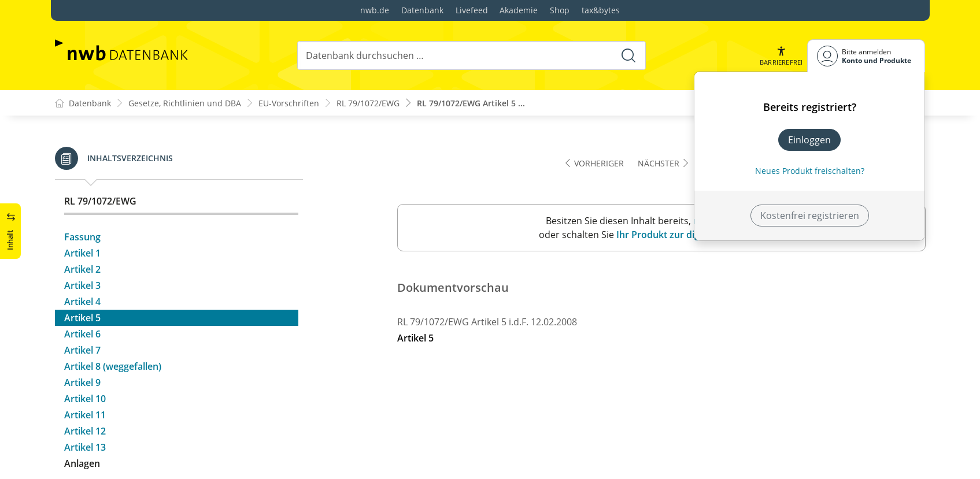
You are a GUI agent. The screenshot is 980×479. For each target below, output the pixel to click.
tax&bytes (601, 10)
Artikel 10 (85, 282)
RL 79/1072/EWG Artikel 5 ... (471, 103)
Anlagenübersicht (103, 364)
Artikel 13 (85, 331)
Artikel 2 (82, 153)
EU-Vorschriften (289, 103)
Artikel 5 (82, 201)
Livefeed (472, 10)
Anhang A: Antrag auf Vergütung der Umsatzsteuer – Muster (178, 389)
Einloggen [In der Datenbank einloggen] (809, 140)
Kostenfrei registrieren (810, 216)
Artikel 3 (82, 169)
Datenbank (422, 10)
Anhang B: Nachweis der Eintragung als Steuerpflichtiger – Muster (149, 422)
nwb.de (375, 10)
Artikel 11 (85, 298)
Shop (560, 10)
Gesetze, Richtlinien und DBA (185, 103)
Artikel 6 (82, 217)
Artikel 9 (82, 266)
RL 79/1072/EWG (368, 103)
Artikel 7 (82, 233)
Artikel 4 (82, 185)
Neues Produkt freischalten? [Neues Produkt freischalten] (810, 171)
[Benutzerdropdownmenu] (866, 56)
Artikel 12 (85, 314)
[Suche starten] (628, 55)
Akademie (519, 10)
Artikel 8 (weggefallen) (113, 250)
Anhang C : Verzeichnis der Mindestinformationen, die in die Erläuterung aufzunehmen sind (173, 454)
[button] (781, 56)
